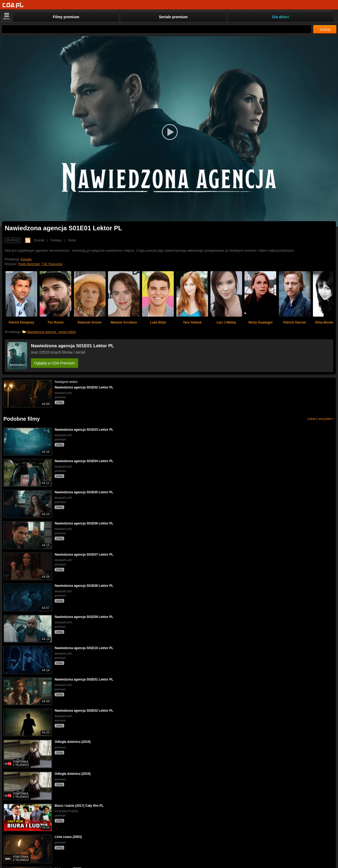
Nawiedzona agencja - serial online (51, 332)
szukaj (325, 29)
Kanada (26, 259)
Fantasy (56, 240)
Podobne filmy (22, 419)
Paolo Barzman (29, 264)
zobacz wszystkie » (321, 419)
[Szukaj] (156, 29)
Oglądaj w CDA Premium (55, 363)
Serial (72, 240)
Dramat (39, 240)
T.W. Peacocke (52, 264)
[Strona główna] (13, 5)
